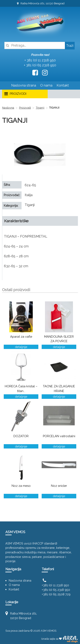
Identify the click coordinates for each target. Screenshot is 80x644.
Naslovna (8, 108)
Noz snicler (59, 486)
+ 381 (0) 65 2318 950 (40, 65)
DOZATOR (21, 436)
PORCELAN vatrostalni (59, 436)
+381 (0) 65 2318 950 (56, 590)
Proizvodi (25, 108)
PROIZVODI (15, 94)
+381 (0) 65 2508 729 (56, 594)
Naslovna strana (24, 85)
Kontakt (63, 85)
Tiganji (40, 108)
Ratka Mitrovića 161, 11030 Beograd (40, 3)
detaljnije (21, 347)
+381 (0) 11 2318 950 (55, 585)
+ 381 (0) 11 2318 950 (40, 60)
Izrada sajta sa (60, 639)
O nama (46, 85)
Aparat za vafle (21, 337)
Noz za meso (21, 486)
